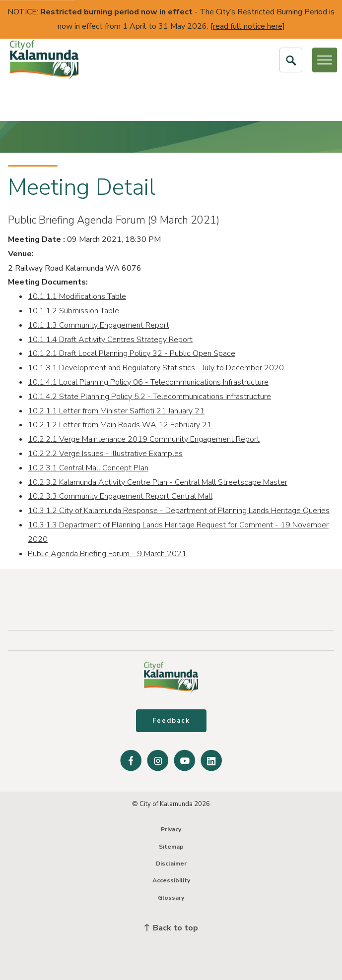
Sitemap (171, 847)
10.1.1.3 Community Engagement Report (99, 325)
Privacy (171, 829)
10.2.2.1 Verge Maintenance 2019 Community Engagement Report (144, 439)
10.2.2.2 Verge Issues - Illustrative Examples (105, 454)
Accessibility (171, 880)
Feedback (171, 721)
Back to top (171, 928)
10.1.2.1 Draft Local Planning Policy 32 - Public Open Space (132, 353)
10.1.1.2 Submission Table (73, 311)
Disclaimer (171, 864)
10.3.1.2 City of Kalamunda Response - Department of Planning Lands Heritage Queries (179, 511)
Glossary (171, 898)
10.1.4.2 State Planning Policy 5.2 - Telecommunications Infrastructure (149, 397)
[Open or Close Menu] (325, 60)
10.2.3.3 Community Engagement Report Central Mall (120, 496)
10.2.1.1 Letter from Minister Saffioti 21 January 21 (116, 411)
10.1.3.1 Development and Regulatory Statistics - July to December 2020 (156, 368)
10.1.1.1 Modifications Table (77, 296)
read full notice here (248, 26)
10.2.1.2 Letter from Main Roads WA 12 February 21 (120, 425)
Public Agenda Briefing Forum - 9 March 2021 (107, 554)
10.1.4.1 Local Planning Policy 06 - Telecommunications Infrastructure (148, 382)
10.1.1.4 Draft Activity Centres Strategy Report (110, 340)
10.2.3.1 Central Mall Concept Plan (88, 468)
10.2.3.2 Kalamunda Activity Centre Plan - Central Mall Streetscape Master (158, 482)
